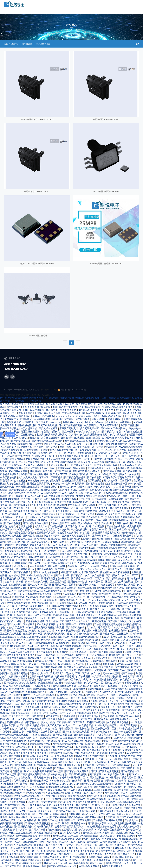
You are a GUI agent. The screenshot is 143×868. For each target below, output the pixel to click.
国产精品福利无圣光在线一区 (38, 756)
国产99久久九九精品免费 (46, 572)
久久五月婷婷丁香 (110, 640)
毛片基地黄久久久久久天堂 (99, 551)
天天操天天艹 (57, 673)
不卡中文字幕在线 (86, 811)
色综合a (13, 526)
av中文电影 (135, 456)
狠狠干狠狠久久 (129, 533)
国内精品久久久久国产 (108, 514)
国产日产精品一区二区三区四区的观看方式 (40, 591)
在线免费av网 (30, 842)
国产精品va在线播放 (65, 811)
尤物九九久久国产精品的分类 (34, 637)
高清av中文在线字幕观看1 (70, 695)
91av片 (26, 695)
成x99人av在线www (94, 422)
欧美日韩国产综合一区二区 (99, 456)
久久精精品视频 (122, 572)
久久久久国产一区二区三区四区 (48, 848)
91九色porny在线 (62, 484)
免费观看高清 (46, 612)
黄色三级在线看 (103, 738)
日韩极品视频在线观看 (130, 729)
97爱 (55, 407)
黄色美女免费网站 (112, 591)
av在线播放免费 (9, 477)
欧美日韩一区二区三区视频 (57, 471)
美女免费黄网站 (50, 802)
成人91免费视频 (20, 729)
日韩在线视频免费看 (132, 808)
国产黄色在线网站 (90, 707)
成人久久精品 (58, 465)
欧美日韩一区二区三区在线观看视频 (124, 817)
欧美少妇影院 (85, 790)
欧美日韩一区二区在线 (101, 582)
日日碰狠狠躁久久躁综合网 (21, 600)
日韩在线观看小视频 (17, 698)
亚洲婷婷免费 (57, 526)
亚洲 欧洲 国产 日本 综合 (45, 713)
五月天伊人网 (106, 667)
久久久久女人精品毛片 (39, 542)
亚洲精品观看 (99, 621)
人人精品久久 (70, 594)
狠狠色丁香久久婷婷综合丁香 (36, 805)
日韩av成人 (63, 698)
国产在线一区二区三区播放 (79, 441)
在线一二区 (52, 545)
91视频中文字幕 (25, 548)
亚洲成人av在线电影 (101, 474)
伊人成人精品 (48, 722)
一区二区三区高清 (27, 811)
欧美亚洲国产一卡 (40, 606)
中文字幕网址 (91, 425)
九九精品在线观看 (16, 484)
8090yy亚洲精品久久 (22, 530)
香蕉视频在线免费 (44, 548)
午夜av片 (128, 591)
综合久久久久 (45, 811)
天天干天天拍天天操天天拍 (106, 600)
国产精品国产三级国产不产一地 (92, 805)
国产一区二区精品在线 (75, 857)
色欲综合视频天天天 (87, 615)
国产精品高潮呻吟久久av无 (63, 866)
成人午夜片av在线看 (70, 833)
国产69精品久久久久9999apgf (108, 499)
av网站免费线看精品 (116, 493)
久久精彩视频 (79, 689)
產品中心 (15, 44)
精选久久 (105, 707)
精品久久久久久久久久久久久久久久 (28, 753)
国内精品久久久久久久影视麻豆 (20, 683)
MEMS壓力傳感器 (43, 44)
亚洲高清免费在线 (60, 637)
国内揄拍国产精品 (98, 566)
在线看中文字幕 (63, 502)
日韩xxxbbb (41, 539)
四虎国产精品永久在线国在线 (41, 468)
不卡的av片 (82, 603)
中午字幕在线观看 (76, 618)
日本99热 (64, 545)
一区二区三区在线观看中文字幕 (40, 514)
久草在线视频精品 (19, 438)
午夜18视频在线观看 (41, 735)
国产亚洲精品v (130, 747)
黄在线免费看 (33, 462)
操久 (113, 695)
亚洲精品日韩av (9, 413)
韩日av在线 (114, 618)
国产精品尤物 (103, 765)
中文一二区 (69, 725)
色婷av (10, 836)
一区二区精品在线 (35, 854)
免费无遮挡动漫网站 (40, 744)
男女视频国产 (133, 566)
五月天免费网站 (36, 741)
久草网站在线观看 (124, 523)
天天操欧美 (89, 765)
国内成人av (52, 854)
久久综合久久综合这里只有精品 (97, 606)
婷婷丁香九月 (37, 545)
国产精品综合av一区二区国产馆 (88, 578)
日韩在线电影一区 (39, 673)
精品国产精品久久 (51, 432)
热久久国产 (66, 554)
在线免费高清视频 (35, 404)
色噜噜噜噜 (31, 520)
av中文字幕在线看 (133, 676)
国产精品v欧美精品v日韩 (33, 725)
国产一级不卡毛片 (102, 536)
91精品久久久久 (123, 848)
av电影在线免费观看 (89, 866)
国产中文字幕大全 (125, 735)
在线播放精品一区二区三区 (52, 453)
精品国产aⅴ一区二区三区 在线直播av (109, 530)
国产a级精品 (123, 695)
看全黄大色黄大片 (58, 719)
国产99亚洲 (105, 557)
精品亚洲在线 (97, 863)
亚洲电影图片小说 (77, 652)
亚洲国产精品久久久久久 (80, 465)
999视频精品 (128, 517)
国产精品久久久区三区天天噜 (97, 784)
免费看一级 (108, 438)
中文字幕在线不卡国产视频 (90, 661)
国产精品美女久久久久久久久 (75, 621)
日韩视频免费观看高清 (46, 833)
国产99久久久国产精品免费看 (16, 572)
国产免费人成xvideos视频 (96, 833)
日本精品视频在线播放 (70, 704)
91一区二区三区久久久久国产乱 (56, 511)
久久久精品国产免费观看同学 (31, 719)
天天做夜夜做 (86, 738)
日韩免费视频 (69, 716)
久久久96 (96, 591)
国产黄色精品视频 (23, 765)
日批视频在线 (26, 447)
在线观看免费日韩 (118, 631)
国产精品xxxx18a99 (19, 505)
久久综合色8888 (116, 698)
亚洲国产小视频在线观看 (27, 667)
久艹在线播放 (14, 695)
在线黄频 (11, 422)
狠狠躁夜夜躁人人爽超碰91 (92, 670)
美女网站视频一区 (90, 428)
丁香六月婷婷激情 (65, 661)
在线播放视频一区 (16, 787)
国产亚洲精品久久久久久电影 (24, 490)
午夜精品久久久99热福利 (129, 410)
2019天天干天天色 (10, 609)
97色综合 (5, 732)
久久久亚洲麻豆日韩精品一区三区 (52, 578)
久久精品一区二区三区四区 (84, 545)
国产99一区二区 (89, 848)
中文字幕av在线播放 (87, 416)
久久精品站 (64, 689)
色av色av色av (127, 465)
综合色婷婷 (109, 716)
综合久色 (76, 698)
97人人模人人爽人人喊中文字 (22, 738)
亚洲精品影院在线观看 (74, 517)
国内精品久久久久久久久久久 (65, 784)
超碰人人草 (10, 591)
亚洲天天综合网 (20, 588)
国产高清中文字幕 (97, 823)
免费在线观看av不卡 (15, 793)
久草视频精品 (21, 781)
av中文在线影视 (50, 646)
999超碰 (54, 781)
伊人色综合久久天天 (32, 499)
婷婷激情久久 (59, 640)
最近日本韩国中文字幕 (116, 796)
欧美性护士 (60, 768)
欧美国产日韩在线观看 (86, 511)
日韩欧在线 (22, 560)
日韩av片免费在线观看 (21, 554)
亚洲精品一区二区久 (49, 520)
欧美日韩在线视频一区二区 (62, 790)
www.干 (40, 655)
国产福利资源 (27, 784)
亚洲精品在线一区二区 (44, 456)
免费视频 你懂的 (133, 637)
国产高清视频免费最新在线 (33, 774)
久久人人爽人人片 (28, 477)
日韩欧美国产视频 (79, 474)
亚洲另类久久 (132, 820)
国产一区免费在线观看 (62, 603)
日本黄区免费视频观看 (71, 425)
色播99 (81, 487)
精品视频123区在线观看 (95, 631)
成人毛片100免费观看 (13, 692)
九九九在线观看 (130, 640)
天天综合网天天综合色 (89, 716)
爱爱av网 (9, 631)
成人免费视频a (110, 839)
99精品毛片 (75, 860)
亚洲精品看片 (101, 719)
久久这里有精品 (45, 502)
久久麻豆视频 (29, 453)
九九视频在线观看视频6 (58, 793)
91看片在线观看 (80, 490)
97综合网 (16, 453)
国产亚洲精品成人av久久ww (77, 658)
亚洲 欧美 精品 (114, 413)
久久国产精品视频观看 (46, 554)
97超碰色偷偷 (39, 790)
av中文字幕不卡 (38, 566)
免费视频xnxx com (72, 422)
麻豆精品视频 (101, 658)
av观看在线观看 (22, 686)
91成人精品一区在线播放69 (110, 830)
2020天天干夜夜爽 (128, 725)
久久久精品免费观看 (90, 407)
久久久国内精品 (66, 514)
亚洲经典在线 (90, 646)
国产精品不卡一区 (130, 768)
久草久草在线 (134, 805)
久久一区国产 (48, 618)
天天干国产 (121, 456)
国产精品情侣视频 (44, 661)
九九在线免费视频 (124, 582)
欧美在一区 (121, 539)
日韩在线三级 (106, 845)
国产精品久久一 (68, 487)
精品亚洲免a (127, 673)
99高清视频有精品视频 (129, 802)
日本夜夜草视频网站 (34, 410)
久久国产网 (120, 784)
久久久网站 (60, 652)
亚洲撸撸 (98, 820)
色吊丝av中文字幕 (106, 851)
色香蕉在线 (132, 698)
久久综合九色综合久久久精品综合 (64, 692)
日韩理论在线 (95, 689)
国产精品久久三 (73, 710)
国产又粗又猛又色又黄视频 (105, 771)
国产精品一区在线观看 (41, 588)
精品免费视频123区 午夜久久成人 (71, 680)
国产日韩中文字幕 (112, 471)
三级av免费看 (93, 438)
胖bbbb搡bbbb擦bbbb (123, 857)
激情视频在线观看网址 (74, 481)
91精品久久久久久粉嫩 (56, 863)
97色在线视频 (19, 481)
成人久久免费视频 (27, 820)
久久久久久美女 (75, 759)
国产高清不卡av (98, 774)
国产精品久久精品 (112, 432)
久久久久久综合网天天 (98, 627)
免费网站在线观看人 (121, 719)
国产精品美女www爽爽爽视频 (68, 744)
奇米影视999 (62, 560)
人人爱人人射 (85, 686)
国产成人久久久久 (92, 673)
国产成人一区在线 (133, 707)
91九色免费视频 (79, 530)
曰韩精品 (93, 652)
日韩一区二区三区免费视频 (14, 606)
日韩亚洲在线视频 (30, 432)
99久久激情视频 (92, 839)
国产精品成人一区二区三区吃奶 (44, 658)
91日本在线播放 (45, 569)
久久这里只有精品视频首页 (105, 533)
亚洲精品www (79, 823)
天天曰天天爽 (12, 851)
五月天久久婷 (71, 830)
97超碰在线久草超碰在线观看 (119, 477)
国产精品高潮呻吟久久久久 (63, 563)
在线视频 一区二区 (77, 566)
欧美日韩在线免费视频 (41, 676)
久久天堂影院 (18, 627)
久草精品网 (6, 640)
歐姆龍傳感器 (27, 44)
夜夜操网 (112, 756)
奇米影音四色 (113, 808)
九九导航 (137, 851)
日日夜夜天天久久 (71, 539)
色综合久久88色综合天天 (112, 511)
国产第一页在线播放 (97, 520)
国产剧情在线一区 (39, 781)
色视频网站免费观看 (123, 536)
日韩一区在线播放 (10, 428)
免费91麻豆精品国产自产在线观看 (73, 676)
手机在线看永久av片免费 (48, 413)
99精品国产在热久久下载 (122, 496)
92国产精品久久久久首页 (99, 643)
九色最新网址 (99, 597)
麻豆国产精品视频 (77, 796)
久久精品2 (126, 680)
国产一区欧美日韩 (34, 716)
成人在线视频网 (13, 756)
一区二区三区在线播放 (21, 833)
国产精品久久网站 (119, 508)
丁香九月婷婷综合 (41, 778)
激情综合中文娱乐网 (116, 781)
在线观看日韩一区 (26, 747)
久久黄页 (99, 808)
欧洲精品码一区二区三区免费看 (76, 624)
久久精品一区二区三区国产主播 (73, 597)
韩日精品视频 (130, 471)
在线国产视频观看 (130, 425)
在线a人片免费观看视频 (113, 545)
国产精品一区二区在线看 (77, 419)
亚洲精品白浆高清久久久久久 (118, 407)
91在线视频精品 (108, 615)
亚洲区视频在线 (15, 722)
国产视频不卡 (128, 618)
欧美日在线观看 (106, 811)
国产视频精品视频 (99, 490)
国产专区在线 (96, 796)
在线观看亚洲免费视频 (81, 808)
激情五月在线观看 (95, 817)
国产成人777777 (59, 474)
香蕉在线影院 (9, 820)
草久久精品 (52, 621)
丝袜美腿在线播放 (107, 560)
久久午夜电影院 (45, 652)
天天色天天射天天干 (124, 557)
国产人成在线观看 (48, 428)
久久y (3, 600)
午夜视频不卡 (12, 784)
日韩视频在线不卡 (42, 710)
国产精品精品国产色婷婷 (22, 533)
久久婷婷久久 (106, 848)
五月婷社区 (68, 432)
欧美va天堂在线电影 (43, 416)
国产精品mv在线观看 (128, 664)
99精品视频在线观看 (64, 615)
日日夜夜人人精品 (126, 585)
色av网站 (48, 560)
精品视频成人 (14, 407)
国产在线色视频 (13, 523)
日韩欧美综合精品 (58, 774)
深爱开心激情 (125, 560)
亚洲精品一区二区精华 (64, 585)
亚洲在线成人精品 (129, 839)
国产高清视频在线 (122, 765)
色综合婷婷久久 (45, 508)
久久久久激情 (87, 830)
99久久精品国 (32, 707)
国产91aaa (106, 428)
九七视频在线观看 (23, 845)
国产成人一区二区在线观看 (21, 624)
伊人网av (74, 435)
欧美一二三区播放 (87, 588)
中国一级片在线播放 (82, 523)
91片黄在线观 (70, 499)
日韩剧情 (18, 771)
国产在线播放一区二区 (116, 793)
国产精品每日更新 (10, 680)
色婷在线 (46, 670)
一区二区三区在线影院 (43, 695)
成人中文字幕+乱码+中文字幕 (88, 447)
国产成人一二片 (131, 655)
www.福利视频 (72, 753)
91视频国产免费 (69, 572)
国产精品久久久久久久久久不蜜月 (117, 646)
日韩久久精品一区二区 (121, 658)
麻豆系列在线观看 (14, 508)
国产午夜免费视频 (68, 407)
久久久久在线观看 (121, 627)
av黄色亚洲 (54, 551)
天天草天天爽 (55, 725)
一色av (61, 618)
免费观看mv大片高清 (20, 689)
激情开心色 (27, 808)
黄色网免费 (65, 802)
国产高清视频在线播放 (65, 686)
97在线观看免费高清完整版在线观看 (42, 594)
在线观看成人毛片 (122, 814)
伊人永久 (46, 640)
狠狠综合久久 (88, 753)
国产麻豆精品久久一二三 (66, 836)
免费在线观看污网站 (99, 857)
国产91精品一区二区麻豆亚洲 (47, 441)
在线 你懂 (10, 582)
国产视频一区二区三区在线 (115, 634)
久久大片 (65, 781)
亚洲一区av (45, 842)
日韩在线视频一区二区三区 (33, 551)
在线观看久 (126, 422)
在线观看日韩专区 (35, 692)
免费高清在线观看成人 (73, 520)
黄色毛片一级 (112, 649)
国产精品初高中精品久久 (72, 649)
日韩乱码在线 (53, 557)
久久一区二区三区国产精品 (53, 582)
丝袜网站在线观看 (97, 799)
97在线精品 (83, 701)
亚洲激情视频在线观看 (73, 438)
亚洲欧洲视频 (134, 569)
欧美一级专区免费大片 (131, 661)
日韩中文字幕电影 (34, 799)
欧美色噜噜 (45, 836)
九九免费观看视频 (64, 756)
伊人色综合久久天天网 (37, 759)
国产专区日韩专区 (125, 692)
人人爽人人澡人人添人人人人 (91, 569)
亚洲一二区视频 (40, 814)
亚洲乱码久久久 (116, 569)
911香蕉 (119, 551)
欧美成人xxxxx (22, 790)
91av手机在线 (76, 493)
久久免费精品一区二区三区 (106, 762)
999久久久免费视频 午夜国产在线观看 (44, 771)
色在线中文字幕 (17, 575)
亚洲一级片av (53, 799)
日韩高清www (44, 680)
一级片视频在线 (29, 428)
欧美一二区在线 (126, 459)
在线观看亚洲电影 (49, 738)
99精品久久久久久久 (94, 710)
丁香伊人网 (125, 686)
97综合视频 (65, 447)
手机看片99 (123, 468)
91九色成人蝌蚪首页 (126, 744)
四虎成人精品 (50, 729)
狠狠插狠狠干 (28, 750)
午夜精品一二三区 (23, 539)
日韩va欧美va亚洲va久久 (86, 502)
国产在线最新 (95, 477)
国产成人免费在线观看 (106, 465)
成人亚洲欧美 (83, 762)
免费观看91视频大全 (112, 866)
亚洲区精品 (54, 539)
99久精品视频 (26, 661)
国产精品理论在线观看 (128, 716)
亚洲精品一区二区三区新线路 (20, 435)
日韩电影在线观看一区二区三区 (30, 563)
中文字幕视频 (90, 444)
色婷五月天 (43, 465)
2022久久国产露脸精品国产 (104, 680)
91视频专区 (35, 471)
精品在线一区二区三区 (97, 695)
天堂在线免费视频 (122, 860)
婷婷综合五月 (73, 673)
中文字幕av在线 (36, 787)
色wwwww (122, 603)
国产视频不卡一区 (116, 462)
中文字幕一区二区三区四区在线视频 (63, 444)
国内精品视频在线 (33, 536)
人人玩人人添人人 (65, 416)
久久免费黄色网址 (106, 612)
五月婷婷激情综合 (130, 701)
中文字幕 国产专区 (122, 487)
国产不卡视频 (9, 811)
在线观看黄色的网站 (68, 533)
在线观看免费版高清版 (110, 404)
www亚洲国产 (112, 554)
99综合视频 (109, 664)
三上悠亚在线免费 (103, 790)
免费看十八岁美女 (87, 585)
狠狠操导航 (77, 781)
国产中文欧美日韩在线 (107, 542)
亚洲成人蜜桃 (108, 802)
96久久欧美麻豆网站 (47, 624)
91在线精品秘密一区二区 (54, 493)
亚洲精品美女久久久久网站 (56, 490)
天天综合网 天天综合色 (108, 453)
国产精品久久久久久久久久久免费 (96, 410)
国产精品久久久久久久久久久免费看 (76, 851)
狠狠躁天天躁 (124, 851)
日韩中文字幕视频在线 (104, 459)
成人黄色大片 (21, 566)
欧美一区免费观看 (17, 615)
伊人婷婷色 (34, 802)
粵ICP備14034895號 (49, 390)
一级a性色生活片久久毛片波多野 (52, 530)
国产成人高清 (16, 759)
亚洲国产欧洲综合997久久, (87, 471)
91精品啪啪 (60, 505)
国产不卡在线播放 (29, 857)
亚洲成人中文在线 (13, 520)
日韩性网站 (75, 814)
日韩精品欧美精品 (96, 618)
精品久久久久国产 (14, 707)
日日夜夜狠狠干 (64, 612)
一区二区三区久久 (95, 493)
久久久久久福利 (84, 787)
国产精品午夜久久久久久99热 (61, 410)
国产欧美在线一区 (104, 523)
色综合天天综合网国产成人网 (24, 585)
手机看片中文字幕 (42, 686)
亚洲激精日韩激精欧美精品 (109, 624)
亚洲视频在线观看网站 (39, 484)
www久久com (42, 817)
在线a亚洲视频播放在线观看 (102, 827)
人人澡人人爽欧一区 (129, 827)
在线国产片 (27, 474)
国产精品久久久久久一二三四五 (123, 575)
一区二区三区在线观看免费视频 (113, 704)
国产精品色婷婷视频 (75, 477)
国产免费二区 (53, 716)
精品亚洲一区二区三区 (96, 759)
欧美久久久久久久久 (64, 805)
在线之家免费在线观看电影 (113, 444)
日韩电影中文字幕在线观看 (65, 606)
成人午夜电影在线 (113, 637)
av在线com (56, 422)
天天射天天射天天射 (55, 634)
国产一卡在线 (63, 575)
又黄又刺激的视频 (48, 425)
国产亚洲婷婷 (71, 591)
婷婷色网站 (130, 787)
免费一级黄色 (55, 830)
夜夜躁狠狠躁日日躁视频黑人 (52, 435)
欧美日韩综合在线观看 (28, 487)
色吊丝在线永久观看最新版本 (87, 637)
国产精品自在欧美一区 (120, 621)
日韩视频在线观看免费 (87, 713)
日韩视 (20, 582)
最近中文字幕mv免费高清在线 (83, 634)
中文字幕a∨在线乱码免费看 (107, 676)
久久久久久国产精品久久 (71, 456)
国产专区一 (20, 517)
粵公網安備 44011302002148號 (72, 390)
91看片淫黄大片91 (125, 854)
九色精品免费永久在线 (111, 416)
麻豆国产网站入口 (69, 428)
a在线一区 (57, 419)
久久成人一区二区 (94, 683)
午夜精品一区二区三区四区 (28, 496)
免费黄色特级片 (36, 793)
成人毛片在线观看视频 (12, 404)
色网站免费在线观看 (66, 588)
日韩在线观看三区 (60, 523)
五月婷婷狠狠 (113, 609)
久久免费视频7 (81, 554)
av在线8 (96, 747)
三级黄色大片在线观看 (106, 686)
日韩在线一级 (7, 719)
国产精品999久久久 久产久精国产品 (106, 750)
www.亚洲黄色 (113, 778)
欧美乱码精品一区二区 (79, 459)
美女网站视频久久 (26, 569)
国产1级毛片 (91, 557)
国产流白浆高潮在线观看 (76, 732)
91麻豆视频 (127, 554)
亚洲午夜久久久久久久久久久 (20, 655)
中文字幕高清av (52, 536)
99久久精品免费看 (51, 481)
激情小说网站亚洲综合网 (83, 560)
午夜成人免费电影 (73, 683)
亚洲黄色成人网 (73, 765)
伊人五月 (114, 701)
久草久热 (85, 533)
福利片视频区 (99, 419)
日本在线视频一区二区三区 (71, 664)
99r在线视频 (22, 863)
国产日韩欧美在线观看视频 (122, 670)
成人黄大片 (112, 422)
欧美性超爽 (36, 729)
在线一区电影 (23, 701)
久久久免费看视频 (46, 747)
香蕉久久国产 (26, 413)
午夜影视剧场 (77, 643)
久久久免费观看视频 (86, 450)
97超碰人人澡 (8, 710)
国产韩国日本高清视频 (111, 652)
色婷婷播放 (97, 554)
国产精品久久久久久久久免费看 (88, 575)
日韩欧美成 (26, 419)
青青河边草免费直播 (12, 450)
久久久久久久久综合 (42, 505)
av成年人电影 (57, 759)
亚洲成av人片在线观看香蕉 (76, 536)
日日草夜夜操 (122, 790)
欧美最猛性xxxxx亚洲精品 (25, 732)
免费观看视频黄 (40, 603)
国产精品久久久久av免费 (126, 474)
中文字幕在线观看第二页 (27, 796)
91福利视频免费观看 (26, 425)
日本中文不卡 (20, 830)
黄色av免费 (84, 462)
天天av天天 (93, 842)
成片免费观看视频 (35, 459)
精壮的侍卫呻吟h (57, 566)
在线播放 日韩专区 (33, 634)
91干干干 (30, 508)
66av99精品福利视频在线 (18, 416)
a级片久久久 (41, 526)
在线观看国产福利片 (51, 732)
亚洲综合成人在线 (46, 533)
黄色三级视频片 (50, 487)
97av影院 (92, 517)
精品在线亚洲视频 (16, 542)
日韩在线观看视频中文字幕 (28, 860)
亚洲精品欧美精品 (51, 707)
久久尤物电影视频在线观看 (122, 823)
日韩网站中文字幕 (125, 438)
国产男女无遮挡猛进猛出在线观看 (22, 670)
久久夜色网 (99, 526)
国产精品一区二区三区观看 (71, 722)
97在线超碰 (34, 481)
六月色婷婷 (88, 542)
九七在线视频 (113, 710)
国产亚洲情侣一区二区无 (104, 729)
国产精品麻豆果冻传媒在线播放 (67, 817)
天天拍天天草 (106, 588)
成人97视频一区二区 (119, 799)
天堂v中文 (84, 548)
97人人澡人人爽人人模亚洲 (20, 652)
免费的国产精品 (20, 744)
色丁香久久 (89, 704)
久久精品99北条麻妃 (118, 722)
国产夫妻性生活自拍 (109, 517)
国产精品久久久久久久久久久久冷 (39, 704)
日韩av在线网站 (36, 557)
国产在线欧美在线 (76, 627)
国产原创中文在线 (21, 441)
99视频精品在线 (89, 836)
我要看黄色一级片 (88, 594)
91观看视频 (82, 756)
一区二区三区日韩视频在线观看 (51, 808)
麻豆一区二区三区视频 (51, 477)
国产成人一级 (98, 609)
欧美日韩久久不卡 (117, 774)
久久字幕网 (12, 857)
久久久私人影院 (107, 836)
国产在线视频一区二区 (67, 508)
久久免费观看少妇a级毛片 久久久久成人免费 (104, 435)
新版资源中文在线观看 (130, 615)
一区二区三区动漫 (85, 514)
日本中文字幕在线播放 (94, 698)
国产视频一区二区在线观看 (60, 655)
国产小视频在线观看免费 (13, 741)
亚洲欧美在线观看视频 (37, 823)
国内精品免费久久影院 (80, 768)
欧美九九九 (17, 799)
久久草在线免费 (22, 778)
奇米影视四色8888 (89, 572)
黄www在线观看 (111, 673)
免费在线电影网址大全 (50, 683)
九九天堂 (120, 845)
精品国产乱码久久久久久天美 (121, 863)
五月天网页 (36, 863)
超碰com (5, 627)
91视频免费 (62, 643)
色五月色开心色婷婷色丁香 (96, 860)
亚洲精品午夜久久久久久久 (102, 468)
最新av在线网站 (10, 725)
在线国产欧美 (66, 854)
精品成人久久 (33, 618)
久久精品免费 (46, 768)
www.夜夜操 (99, 462)
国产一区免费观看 (111, 747)
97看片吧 (46, 585)
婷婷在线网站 (129, 563)
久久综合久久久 (80, 609)
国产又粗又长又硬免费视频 (41, 664)
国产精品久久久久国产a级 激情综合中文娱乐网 (61, 750)
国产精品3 (6, 771)
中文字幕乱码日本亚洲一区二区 (69, 778)
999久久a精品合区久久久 (41, 575)
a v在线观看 (128, 649)
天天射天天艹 (132, 499)
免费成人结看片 (94, 741)
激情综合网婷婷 (20, 673)
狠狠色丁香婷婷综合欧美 (81, 453)
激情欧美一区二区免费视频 (90, 655)
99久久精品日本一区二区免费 (33, 422)
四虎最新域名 (136, 689)
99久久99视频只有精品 (69, 631)
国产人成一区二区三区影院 (118, 481)
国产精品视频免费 (116, 578)
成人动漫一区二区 (10, 808)
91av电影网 (85, 526)
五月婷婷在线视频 (119, 759)
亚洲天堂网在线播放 (20, 848)
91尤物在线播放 (108, 842)
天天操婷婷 (33, 493)
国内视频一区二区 (26, 502)
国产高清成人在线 (65, 569)
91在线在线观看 (68, 738)
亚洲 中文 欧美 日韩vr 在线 (106, 563)
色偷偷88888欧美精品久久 (111, 753)
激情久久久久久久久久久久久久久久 (28, 839)
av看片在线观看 (59, 814)
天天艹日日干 (16, 716)
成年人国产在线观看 (72, 551)
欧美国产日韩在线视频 (56, 860)
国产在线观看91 (95, 649)
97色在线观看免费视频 (62, 450)
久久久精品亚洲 (85, 725)
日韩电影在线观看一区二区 (99, 744)
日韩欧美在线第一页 (73, 557)
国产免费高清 (129, 710)
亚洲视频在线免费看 (85, 735)
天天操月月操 (26, 578)
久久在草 (109, 854)
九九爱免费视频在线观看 (106, 768)
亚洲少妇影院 (19, 768)
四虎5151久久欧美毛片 (99, 487)
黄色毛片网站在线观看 (35, 866)
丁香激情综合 (120, 428)
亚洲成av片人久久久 (126, 606)
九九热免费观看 (127, 756)
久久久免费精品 (82, 747)
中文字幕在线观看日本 (74, 413)
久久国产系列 (7, 569)
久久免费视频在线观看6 (54, 796)
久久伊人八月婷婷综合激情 (127, 738)
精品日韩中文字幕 (19, 471)
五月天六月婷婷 (38, 830)
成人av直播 (47, 462)
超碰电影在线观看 (126, 836)
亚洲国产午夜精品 (96, 722)
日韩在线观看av (52, 499)
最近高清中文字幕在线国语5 (44, 438)
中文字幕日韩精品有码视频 (82, 505)
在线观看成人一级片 (26, 631)
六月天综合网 (91, 692)
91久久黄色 (59, 542)
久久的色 (32, 768)
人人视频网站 (107, 692)
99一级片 (117, 707)
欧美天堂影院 (26, 526)
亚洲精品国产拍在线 (84, 612)
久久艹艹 (58, 710)
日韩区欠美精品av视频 (13, 664)
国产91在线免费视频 (27, 836)
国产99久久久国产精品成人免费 (81, 667)
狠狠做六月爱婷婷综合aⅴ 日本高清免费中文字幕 (49, 762)
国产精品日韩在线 (63, 735)
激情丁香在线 (32, 722)
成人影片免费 (123, 811)
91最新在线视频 (96, 778)
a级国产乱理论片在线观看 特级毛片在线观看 (114, 548)
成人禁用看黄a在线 (86, 404)
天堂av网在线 (56, 753)
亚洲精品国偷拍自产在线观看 (92, 496)
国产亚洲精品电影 (23, 827)
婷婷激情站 (135, 603)
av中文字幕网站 (96, 413)
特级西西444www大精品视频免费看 (124, 447)
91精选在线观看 (107, 585)
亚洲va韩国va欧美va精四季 (108, 787)
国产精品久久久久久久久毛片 (88, 793)
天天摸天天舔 (28, 680)
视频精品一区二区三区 (81, 719)
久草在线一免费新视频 (59, 609)
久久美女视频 (7, 502)
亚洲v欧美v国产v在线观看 (25, 597)
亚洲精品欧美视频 (35, 621)
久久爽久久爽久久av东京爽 (60, 404)
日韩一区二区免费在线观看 (115, 502)
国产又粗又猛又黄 (110, 713)
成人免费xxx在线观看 (43, 701)
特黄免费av (22, 545)
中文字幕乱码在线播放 (19, 603)
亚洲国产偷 (85, 499)
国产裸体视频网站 (78, 774)
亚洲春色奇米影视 (78, 582)
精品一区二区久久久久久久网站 (69, 842)
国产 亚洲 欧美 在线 (20, 649)
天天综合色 (71, 526)
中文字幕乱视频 (42, 419)
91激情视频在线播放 (66, 548)
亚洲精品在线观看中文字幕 (72, 468)
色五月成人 (42, 784)
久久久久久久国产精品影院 (37, 407)
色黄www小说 (65, 747)
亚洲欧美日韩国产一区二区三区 (23, 646)
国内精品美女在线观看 (12, 854)
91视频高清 (36, 560)
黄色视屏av (106, 572)
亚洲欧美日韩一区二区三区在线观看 (65, 741)
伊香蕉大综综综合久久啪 (43, 698)
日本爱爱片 (124, 842)
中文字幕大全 (129, 514)
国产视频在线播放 (95, 484)
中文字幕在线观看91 (66, 462)
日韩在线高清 (118, 805)
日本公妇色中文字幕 (102, 732)
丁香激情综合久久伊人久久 (109, 441)
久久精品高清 (48, 851)
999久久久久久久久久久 (88, 432)
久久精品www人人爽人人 (22, 465)
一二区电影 (136, 722)
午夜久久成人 (66, 713)
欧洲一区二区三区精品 (12, 618)
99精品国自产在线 (48, 820)
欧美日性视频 (24, 456)
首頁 (6, 44)
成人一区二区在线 (60, 823)
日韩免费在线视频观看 (45, 689)
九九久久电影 (94, 664)
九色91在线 (120, 643)
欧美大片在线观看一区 (21, 817)
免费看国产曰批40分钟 (78, 600)
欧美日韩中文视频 (66, 701)
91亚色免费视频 (18, 802)
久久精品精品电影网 (15, 493)
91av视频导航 (48, 597)
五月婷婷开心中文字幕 (46, 447)
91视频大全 (6, 830)
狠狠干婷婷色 (111, 741)
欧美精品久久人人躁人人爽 (48, 845)
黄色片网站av (115, 419)
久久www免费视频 (56, 459)
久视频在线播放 (98, 756)
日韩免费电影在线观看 (36, 450)
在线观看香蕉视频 (79, 863)
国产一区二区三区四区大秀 (112, 450)
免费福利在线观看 (19, 676)
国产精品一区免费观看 (77, 771)
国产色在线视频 (70, 707)
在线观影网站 (41, 474)
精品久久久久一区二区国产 (96, 814)
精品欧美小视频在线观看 (17, 814)
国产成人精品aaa (114, 683)
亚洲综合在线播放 (94, 781)
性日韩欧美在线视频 (52, 667)
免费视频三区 (12, 419)
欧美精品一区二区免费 (64, 670)
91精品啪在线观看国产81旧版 (84, 640)
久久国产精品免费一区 (115, 689)
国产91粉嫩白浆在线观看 (36, 523)
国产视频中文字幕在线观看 (48, 765)
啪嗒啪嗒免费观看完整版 (45, 649)
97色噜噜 (80, 854)
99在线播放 (84, 563)
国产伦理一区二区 (30, 851)
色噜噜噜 (85, 591)
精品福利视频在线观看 (30, 444)
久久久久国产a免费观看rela (40, 643)
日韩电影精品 (82, 729)
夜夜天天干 (78, 484)
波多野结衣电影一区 (117, 484)
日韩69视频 (31, 582)
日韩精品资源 (66, 729)
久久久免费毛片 (94, 854)
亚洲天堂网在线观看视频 (27, 640)
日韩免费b (10, 548)
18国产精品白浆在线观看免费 (59, 496)
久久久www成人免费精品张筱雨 (124, 597)
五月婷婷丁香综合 (110, 425)
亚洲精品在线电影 (116, 526)
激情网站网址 (117, 566)
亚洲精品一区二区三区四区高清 (44, 517)
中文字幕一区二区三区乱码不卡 (81, 845)
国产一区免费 (24, 710)
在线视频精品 (95, 481)
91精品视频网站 (133, 624)
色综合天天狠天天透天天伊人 (70, 827)
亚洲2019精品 (113, 655)
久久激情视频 (74, 542)
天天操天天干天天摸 (110, 594)
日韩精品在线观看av (51, 857)
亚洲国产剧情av (131, 594)
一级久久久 (73, 848)
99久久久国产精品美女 (33, 609)
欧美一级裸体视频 (107, 505)
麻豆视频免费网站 (119, 520)
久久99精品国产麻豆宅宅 (25, 612)
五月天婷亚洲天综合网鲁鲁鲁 (98, 539)
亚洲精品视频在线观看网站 (60, 787)
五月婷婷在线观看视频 (126, 732)
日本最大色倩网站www (74, 799)
